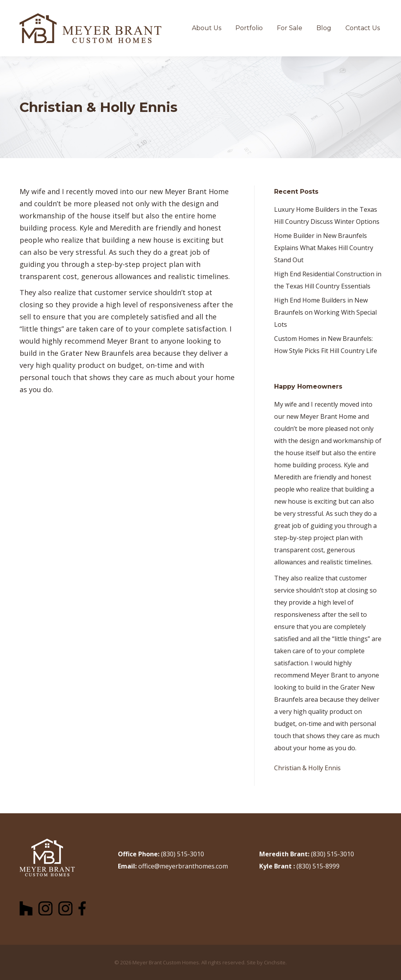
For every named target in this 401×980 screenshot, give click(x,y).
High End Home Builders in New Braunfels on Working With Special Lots (325, 312)
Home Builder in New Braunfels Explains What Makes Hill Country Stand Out (324, 248)
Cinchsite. (275, 962)
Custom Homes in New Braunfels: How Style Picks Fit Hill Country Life (326, 345)
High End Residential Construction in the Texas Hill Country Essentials (328, 280)
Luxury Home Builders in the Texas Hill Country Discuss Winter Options (327, 215)
